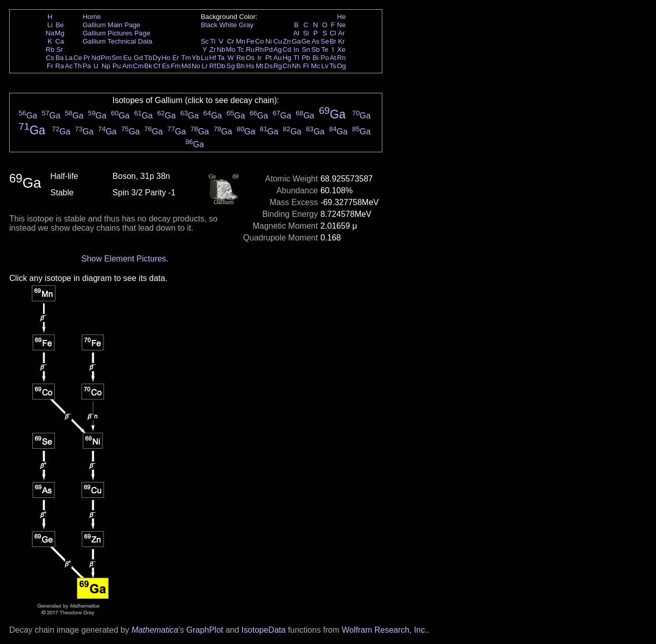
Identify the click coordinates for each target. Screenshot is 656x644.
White (228, 25)
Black (209, 25)
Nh (296, 66)
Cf (157, 66)
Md (186, 66)
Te (325, 49)
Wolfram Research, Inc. (385, 630)
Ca (60, 41)
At (333, 58)
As (316, 41)
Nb (221, 49)
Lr (205, 66)
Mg (60, 33)
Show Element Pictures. (125, 259)
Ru (250, 49)
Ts (333, 66)
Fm (176, 66)
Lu (205, 58)
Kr (341, 41)
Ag (277, 49)
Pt (269, 58)
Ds (269, 66)
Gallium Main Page (111, 25)
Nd (96, 58)
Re (241, 58)
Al (296, 33)
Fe (250, 41)
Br (333, 41)
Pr (87, 58)
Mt (260, 66)
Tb (148, 58)
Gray (246, 25)
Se (325, 41)
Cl (333, 33)
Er (176, 58)
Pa (87, 66)
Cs (50, 58)
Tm (186, 58)
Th (78, 66)
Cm (139, 66)
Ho (166, 58)
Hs (250, 66)
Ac (69, 66)
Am (128, 66)
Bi (316, 58)
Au (277, 58)
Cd (287, 49)
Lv (325, 66)
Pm (106, 58)
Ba (59, 58)
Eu (127, 58)
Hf (212, 58)
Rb (50, 49)
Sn (306, 49)
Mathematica (155, 630)
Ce (78, 58)
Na (50, 33)
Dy (157, 58)
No (196, 66)
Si (306, 33)
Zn (287, 41)
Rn (342, 58)
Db (221, 66)
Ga (296, 41)
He (342, 17)
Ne (342, 25)
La (69, 58)
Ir (259, 58)
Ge (306, 41)
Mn (241, 41)
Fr (50, 66)
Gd (138, 58)
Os (250, 58)
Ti (213, 41)
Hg (287, 58)
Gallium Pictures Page (116, 33)
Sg (231, 66)
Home (92, 17)
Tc (241, 49)
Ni (269, 41)
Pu (116, 66)
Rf (212, 66)
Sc (205, 41)
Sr (60, 49)
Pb (306, 58)
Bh (240, 66)
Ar (341, 33)
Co (260, 41)
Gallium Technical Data (117, 41)
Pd (269, 49)
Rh (260, 49)
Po (325, 58)
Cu (278, 41)
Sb (316, 49)
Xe (341, 49)
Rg (278, 66)
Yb (196, 58)
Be (59, 25)
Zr (213, 49)
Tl (296, 58)
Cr (231, 41)
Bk (148, 66)
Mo (231, 49)
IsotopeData (263, 630)
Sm (117, 58)
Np (106, 66)
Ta (221, 58)
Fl (306, 66)
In (296, 49)
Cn (287, 66)
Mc (316, 66)
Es (166, 66)
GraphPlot (204, 630)
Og (341, 66)
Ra (60, 66)
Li (50, 25)
